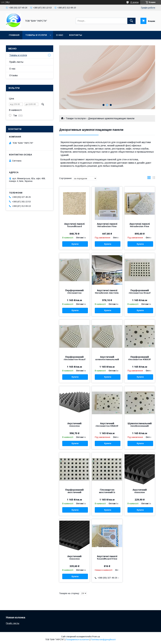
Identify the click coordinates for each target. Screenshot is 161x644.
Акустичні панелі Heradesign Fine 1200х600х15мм (140, 226)
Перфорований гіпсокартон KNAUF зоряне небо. (140, 360)
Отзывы (13, 75)
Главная (14, 35)
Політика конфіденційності (103, 640)
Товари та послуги (76, 118)
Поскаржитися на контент (77, 640)
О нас (60, 35)
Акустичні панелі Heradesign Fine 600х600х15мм (107, 226)
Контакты (76, 35)
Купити (75, 244)
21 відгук (134, 2)
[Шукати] (131, 21)
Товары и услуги (36, 35)
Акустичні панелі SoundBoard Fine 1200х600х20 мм (107, 559)
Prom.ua (96, 637)
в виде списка (154, 178)
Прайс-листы (16, 62)
